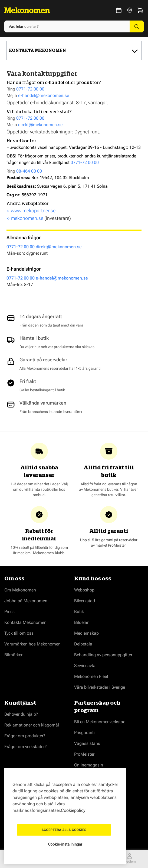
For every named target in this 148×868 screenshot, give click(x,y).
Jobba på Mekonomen (26, 601)
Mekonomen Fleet (91, 676)
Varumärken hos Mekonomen (32, 644)
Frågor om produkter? (25, 736)
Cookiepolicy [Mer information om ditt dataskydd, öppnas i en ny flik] (73, 805)
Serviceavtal (85, 666)
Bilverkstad (85, 601)
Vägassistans (87, 743)
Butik (79, 612)
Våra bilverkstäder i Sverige (100, 687)
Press (9, 612)
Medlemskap (86, 633)
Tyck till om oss (19, 633)
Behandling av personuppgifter (103, 655)
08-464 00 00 (29, 171)
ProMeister (84, 754)
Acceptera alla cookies (65, 827)
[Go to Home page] (27, 10)
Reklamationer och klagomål (32, 725)
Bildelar (81, 622)
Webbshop (84, 590)
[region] (65, 813)
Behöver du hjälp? (21, 714)
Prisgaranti (84, 733)
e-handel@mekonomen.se (44, 95)
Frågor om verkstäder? (26, 747)
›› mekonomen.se (25, 218)
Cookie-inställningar (65, 844)
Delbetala (83, 644)
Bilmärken (14, 655)
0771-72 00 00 (30, 89)
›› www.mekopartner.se (31, 211)
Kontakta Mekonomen (25, 622)
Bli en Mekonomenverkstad (100, 722)
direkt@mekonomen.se (40, 125)
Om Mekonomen (20, 590)
